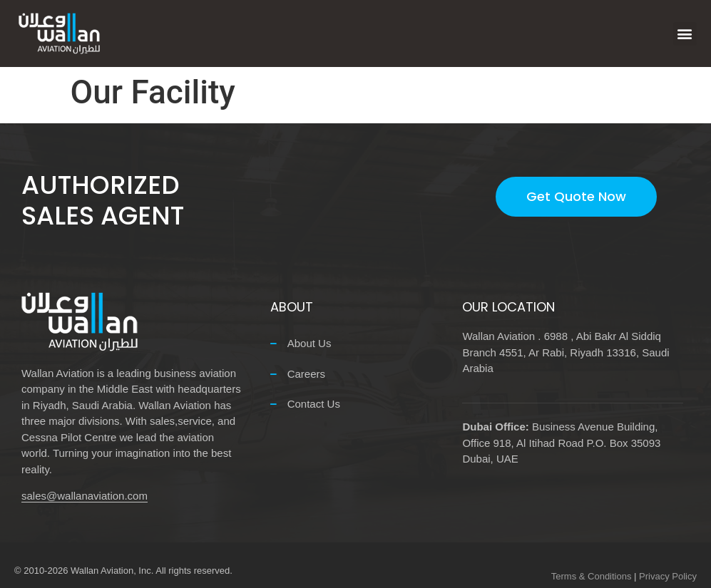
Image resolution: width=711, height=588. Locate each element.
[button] (685, 34)
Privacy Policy (668, 576)
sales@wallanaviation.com (85, 496)
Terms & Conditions (592, 576)
